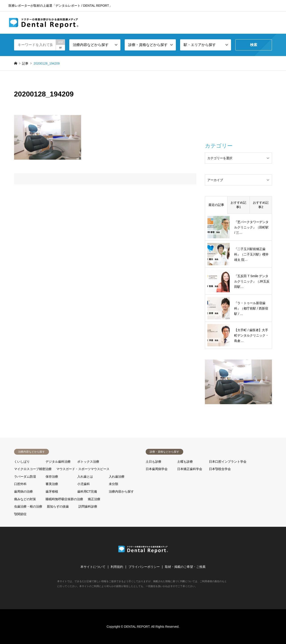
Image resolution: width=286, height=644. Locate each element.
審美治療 (52, 484)
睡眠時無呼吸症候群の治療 (64, 499)
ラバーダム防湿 (25, 477)
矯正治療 (94, 499)
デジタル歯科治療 (58, 462)
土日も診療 (154, 462)
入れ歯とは (85, 477)
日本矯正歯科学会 (190, 469)
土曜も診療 (185, 462)
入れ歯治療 (117, 477)
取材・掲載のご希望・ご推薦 (185, 567)
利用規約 (117, 567)
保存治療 (52, 477)
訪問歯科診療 (88, 506)
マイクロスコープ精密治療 (33, 469)
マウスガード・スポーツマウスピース (83, 469)
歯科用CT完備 (87, 491)
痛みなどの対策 (25, 499)
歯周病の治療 (23, 491)
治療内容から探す (121, 491)
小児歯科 (84, 484)
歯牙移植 (52, 491)
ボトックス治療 (88, 462)
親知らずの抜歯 (58, 506)
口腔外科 (20, 484)
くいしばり (22, 462)
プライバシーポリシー (144, 567)
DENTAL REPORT (137, 627)
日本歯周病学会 (157, 469)
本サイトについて (93, 567)
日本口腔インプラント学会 (228, 462)
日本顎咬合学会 (220, 469)
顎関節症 (20, 514)
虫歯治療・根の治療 (28, 506)
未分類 (114, 484)
